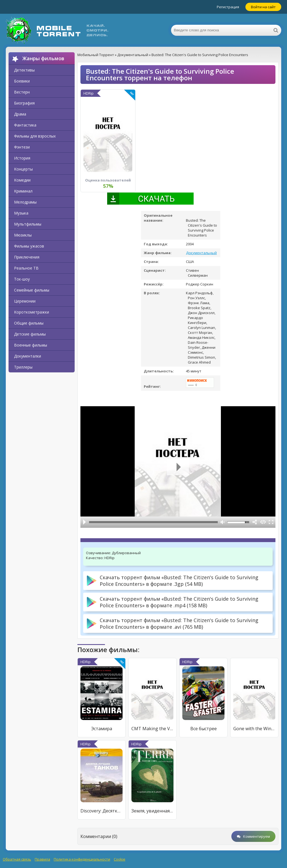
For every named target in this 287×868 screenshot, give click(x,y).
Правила (42, 859)
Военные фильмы (31, 345)
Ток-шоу (22, 279)
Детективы (24, 70)
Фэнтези (22, 147)
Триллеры (23, 367)
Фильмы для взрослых (35, 136)
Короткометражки (32, 312)
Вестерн (22, 92)
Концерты (23, 169)
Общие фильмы (29, 323)
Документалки (28, 356)
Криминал (23, 191)
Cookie (120, 859)
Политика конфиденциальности (82, 859)
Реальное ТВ (26, 268)
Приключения (27, 257)
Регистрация (228, 7)
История (22, 158)
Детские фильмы (30, 334)
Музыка (21, 213)
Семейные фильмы (32, 290)
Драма (20, 114)
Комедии (22, 180)
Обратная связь (17, 859)
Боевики (22, 81)
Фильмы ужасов (29, 246)
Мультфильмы (28, 224)
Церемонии (25, 301)
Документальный (201, 253)
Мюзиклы (23, 235)
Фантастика (25, 125)
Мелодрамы (25, 202)
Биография (24, 103)
